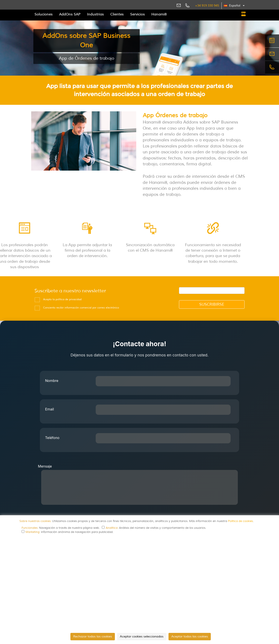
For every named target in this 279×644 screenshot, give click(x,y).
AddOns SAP (70, 14)
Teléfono (52, 438)
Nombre (52, 381)
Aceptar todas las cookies (190, 636)
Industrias (95, 14)
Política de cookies (240, 521)
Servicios (137, 14)
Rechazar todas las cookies (93, 636)
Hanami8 (159, 14)
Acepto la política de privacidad (62, 299)
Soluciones (43, 14)
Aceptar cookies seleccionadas (142, 636)
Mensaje (45, 466)
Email (49, 409)
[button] (234, 6)
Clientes (117, 14)
